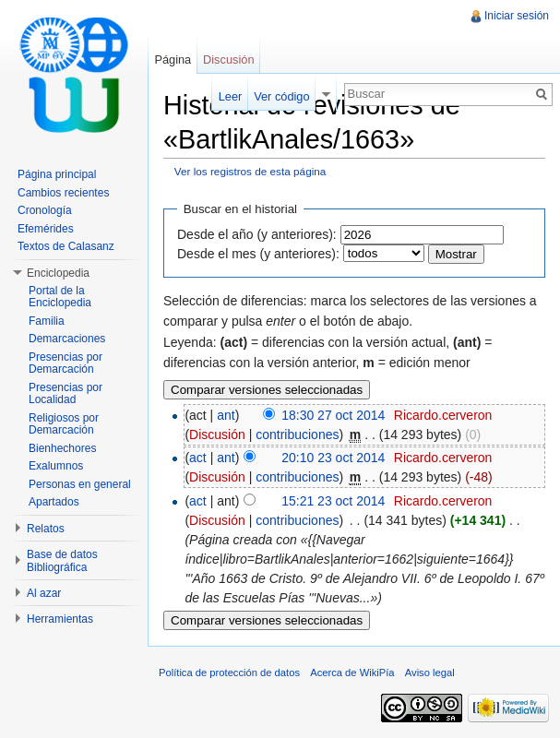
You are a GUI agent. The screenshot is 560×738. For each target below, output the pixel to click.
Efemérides (46, 229)
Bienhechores (62, 448)
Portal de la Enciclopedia (60, 297)
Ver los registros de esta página (250, 171)
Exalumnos (56, 466)
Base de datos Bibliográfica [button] (62, 561)
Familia (47, 321)
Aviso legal (430, 673)
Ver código (281, 96)
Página (173, 60)
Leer (231, 96)
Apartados (54, 502)
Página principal (57, 174)
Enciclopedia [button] (58, 273)
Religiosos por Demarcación (64, 424)
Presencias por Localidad (66, 394)
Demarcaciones (67, 339)
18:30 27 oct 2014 (333, 415)
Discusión (217, 434)
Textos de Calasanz (66, 246)
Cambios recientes (63, 193)
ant (226, 415)
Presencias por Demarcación (66, 363)
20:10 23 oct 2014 (333, 458)
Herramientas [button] (60, 619)
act (198, 458)
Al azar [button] (44, 593)
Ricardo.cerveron (443, 415)
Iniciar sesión (517, 16)
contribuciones (297, 434)
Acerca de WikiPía (352, 673)
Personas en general (80, 484)
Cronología (45, 210)
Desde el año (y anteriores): (257, 234)
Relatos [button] (46, 529)
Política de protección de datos (229, 673)
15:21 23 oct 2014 (333, 501)
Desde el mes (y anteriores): (258, 254)
